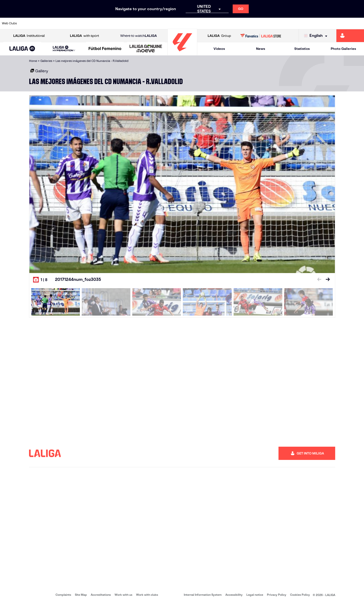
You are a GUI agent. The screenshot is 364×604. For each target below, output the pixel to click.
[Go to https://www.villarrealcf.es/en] (359, 23)
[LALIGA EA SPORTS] (22, 49)
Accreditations (101, 595)
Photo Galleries (343, 49)
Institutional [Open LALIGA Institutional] (29, 36)
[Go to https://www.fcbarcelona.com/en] (117, 23)
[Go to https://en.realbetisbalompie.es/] (255, 23)
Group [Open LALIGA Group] (219, 36)
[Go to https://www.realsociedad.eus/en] (307, 23)
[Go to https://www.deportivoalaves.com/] (82, 23)
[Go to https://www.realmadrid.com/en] (272, 23)
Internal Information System (203, 595)
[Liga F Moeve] (105, 49)
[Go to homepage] (182, 53)
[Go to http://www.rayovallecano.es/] (186, 23)
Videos (219, 49)
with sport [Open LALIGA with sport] (84, 36)
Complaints (63, 595)
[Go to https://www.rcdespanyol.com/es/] (220, 23)
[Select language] (317, 36)
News (261, 49)
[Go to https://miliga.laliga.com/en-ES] (350, 36)
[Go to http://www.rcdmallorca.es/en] (238, 23)
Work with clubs (147, 595)
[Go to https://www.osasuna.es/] (65, 23)
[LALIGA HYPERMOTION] (64, 49)
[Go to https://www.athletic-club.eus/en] (30, 23)
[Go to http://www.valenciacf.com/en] (341, 23)
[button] (22, 49)
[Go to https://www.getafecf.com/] (134, 23)
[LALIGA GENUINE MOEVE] (146, 49)
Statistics (302, 49)
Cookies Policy (300, 595)
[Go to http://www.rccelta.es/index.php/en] (203, 23)
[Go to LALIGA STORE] (261, 36)
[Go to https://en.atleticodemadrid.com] (48, 23)
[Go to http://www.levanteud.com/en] (169, 23)
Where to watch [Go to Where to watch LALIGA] (139, 36)
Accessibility (234, 595)
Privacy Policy (277, 595)
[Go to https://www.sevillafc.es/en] (324, 23)
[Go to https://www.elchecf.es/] (99, 23)
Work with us (123, 595)
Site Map (81, 595)
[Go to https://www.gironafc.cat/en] (151, 23)
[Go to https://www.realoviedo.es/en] (290, 23)
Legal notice (255, 595)
